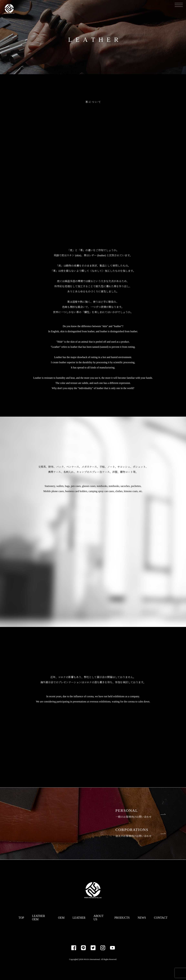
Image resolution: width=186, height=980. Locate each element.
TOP (21, 918)
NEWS (142, 918)
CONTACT (161, 918)
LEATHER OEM (39, 918)
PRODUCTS (122, 918)
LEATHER (79, 918)
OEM (61, 918)
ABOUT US (99, 918)
